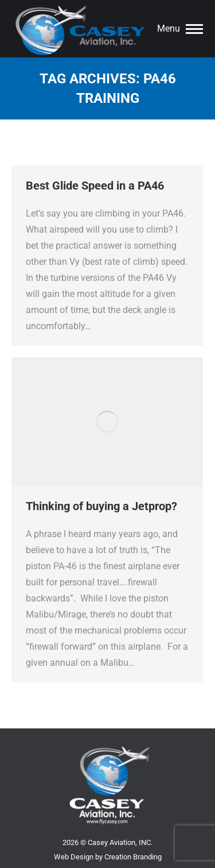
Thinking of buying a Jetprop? (101, 506)
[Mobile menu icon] (180, 29)
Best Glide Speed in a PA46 (95, 186)
